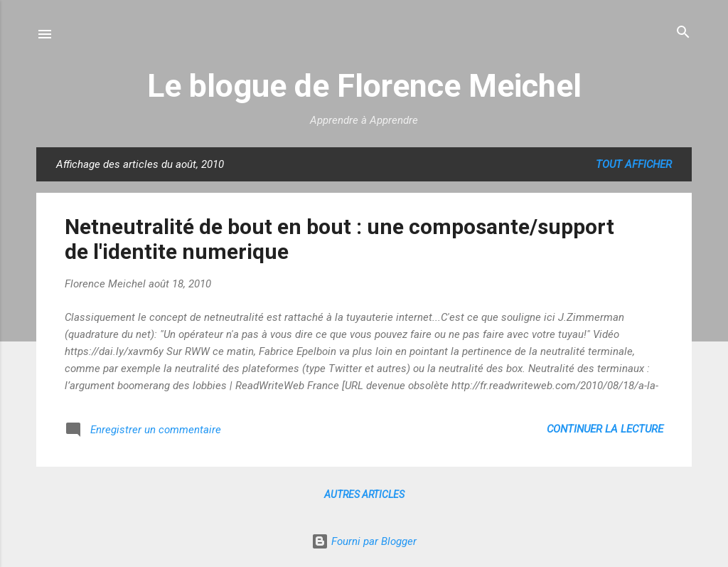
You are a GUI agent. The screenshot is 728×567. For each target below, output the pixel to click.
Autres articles (364, 494)
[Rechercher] (683, 33)
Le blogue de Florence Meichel (364, 86)
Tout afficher (634, 164)
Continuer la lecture (605, 429)
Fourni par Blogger (364, 541)
